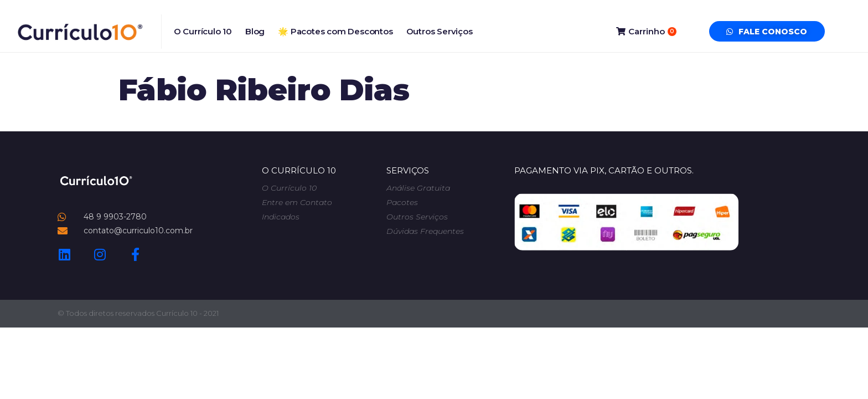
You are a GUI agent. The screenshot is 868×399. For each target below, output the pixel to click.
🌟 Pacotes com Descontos (335, 31)
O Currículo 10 (203, 31)
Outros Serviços (440, 31)
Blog (255, 31)
